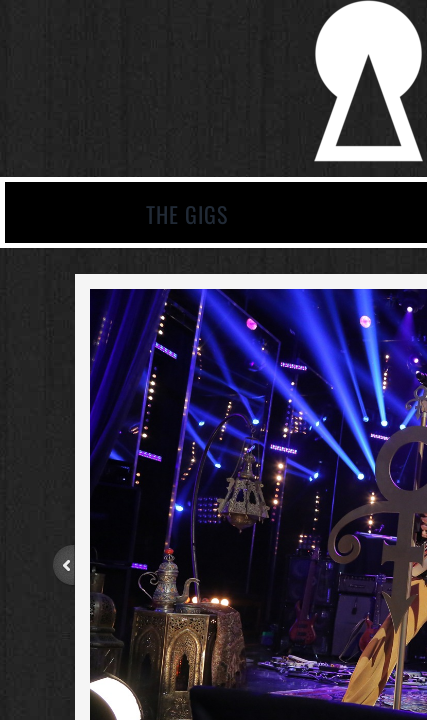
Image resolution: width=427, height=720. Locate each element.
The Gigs (187, 214)
